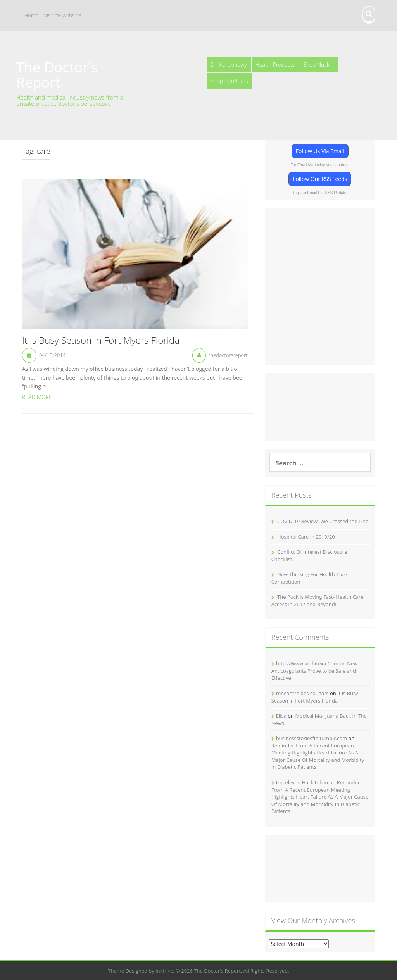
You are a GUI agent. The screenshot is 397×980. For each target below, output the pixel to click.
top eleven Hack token (302, 782)
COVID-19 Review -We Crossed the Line (323, 521)
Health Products (275, 65)
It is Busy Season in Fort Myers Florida (101, 341)
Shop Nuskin (318, 65)
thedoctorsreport (228, 355)
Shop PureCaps (229, 81)
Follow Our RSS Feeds (320, 179)
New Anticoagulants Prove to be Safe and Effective (315, 671)
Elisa (281, 716)
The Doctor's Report (57, 75)
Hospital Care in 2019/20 (306, 537)
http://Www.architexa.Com (307, 663)
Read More (37, 397)
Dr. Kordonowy (229, 65)
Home (31, 15)
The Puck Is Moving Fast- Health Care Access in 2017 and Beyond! (318, 600)
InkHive (164, 971)
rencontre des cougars (302, 693)
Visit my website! (63, 15)
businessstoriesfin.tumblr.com (312, 738)
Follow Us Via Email (320, 151)
